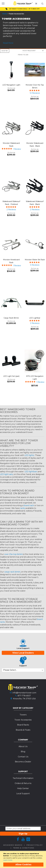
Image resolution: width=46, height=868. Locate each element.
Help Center (23, 788)
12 (35, 93)
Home (5, 14)
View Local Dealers (23, 653)
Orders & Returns (23, 783)
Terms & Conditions (24, 848)
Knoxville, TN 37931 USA (24, 699)
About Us (23, 746)
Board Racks (23, 725)
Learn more (8, 860)
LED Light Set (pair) (11, 376)
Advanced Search (13, 845)
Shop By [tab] (5, 51)
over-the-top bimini (13, 554)
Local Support (23, 794)
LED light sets (6, 474)
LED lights (29, 455)
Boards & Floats (23, 730)
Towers (23, 715)
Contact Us (23, 757)
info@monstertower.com (24, 693)
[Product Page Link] (11, 70)
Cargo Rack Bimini (11, 318)
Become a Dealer (23, 762)
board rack (29, 505)
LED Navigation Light (11, 85)
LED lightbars (31, 472)
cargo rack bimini (12, 572)
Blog (23, 752)
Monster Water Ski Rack (35, 260)
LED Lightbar (35, 318)
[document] (23, 859)
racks (23, 508)
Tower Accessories (23, 720)
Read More (8, 43)
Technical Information (23, 778)
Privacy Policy (35, 845)
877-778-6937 (24, 696)
